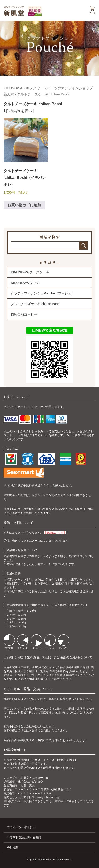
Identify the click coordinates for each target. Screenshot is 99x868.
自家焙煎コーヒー (24, 314)
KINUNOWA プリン (25, 283)
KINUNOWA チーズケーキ (30, 272)
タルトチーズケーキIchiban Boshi (36, 304)
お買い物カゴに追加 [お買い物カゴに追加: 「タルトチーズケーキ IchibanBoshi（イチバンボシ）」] (24, 205)
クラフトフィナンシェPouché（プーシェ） (43, 293)
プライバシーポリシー (21, 827)
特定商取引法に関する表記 (24, 838)
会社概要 (13, 848)
